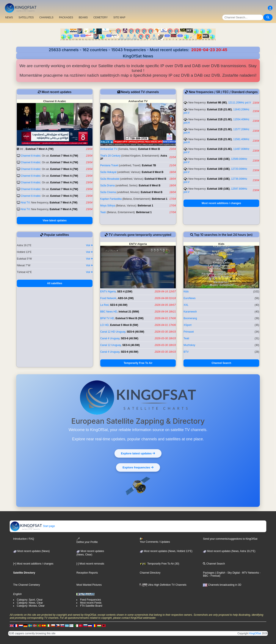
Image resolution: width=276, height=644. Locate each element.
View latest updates (55, 220)
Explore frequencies (138, 467)
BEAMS (83, 17)
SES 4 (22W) (125, 292)
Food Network (108, 298)
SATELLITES (26, 17)
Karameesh (190, 312)
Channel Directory (150, 573)
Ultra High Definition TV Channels (163, 585)
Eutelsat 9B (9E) (217, 103)
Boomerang (190, 318)
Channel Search (221, 363)
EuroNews (189, 298)
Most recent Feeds (91, 603)
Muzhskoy (189, 345)
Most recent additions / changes (221, 203)
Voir (89, 245)
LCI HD (104, 325)
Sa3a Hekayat (108, 172)
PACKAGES (66, 17)
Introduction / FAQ (24, 539)
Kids (186, 292)
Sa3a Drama (107, 186)
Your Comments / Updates (155, 540)
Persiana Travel (109, 165)
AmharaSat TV (109, 149)
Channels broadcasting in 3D (222, 585)
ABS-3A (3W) (126, 298)
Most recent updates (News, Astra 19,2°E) (229, 551)
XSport (187, 325)
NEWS (9, 17)
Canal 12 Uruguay (111, 345)
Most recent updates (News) (31, 551)
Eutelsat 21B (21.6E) (219, 109)
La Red (104, 305)
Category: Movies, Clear (31, 606)
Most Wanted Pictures (89, 585)
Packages (209, 573)
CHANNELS (46, 17)
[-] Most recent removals (90, 564)
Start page (32, 526)
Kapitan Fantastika (111, 199)
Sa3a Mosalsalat (110, 179)
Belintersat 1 (160, 199)
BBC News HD (109, 312)
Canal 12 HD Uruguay (113, 332)
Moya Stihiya (108, 206)
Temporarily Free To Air (138, 363)
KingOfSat (255, 633)
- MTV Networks (249, 573)
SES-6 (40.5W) (119, 305)
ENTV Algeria (108, 292)
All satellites (55, 283)
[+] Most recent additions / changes (33, 564)
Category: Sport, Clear (30, 600)
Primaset (189, 332)
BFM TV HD (107, 318)
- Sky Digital (232, 573)
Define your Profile (87, 540)
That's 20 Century (110, 156)
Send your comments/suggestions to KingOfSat (230, 539)
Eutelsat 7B (149, 165)
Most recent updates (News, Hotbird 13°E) (166, 551)
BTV (186, 352)
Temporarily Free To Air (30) (159, 564)
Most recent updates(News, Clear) (90, 553)
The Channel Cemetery (27, 585)
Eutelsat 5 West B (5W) (130, 318)
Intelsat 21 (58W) (129, 312)
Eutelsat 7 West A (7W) (40, 149)
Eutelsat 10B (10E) (218, 159)
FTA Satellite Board (91, 606)
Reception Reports (87, 573)
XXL (186, 305)
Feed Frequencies (90, 600)
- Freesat (214, 576)
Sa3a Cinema (108, 192)
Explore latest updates (138, 453)
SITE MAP (119, 17)
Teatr (103, 212)
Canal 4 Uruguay (110, 338)
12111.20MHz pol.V (239, 103)
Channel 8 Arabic (31, 156)
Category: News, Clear (30, 603)
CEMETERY (100, 17)
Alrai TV (25, 203)
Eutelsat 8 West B (149, 149)
